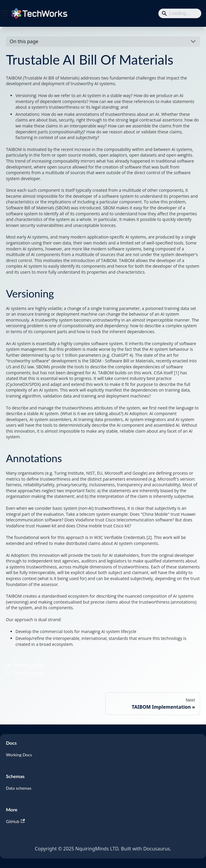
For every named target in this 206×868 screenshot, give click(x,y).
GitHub (15, 821)
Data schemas (19, 788)
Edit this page (25, 665)
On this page (24, 41)
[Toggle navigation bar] (4, 13)
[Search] (180, 13)
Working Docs (19, 755)
